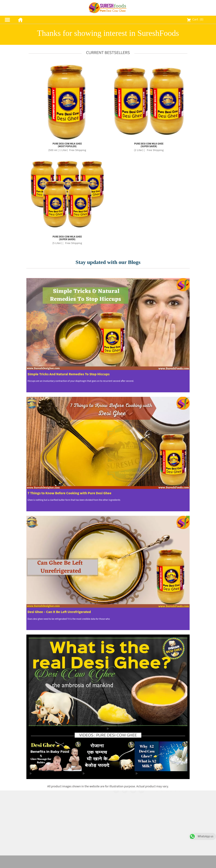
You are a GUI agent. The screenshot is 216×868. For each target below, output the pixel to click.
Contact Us (129, 829)
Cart (195, 19)
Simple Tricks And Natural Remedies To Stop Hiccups (69, 374)
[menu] (7, 20)
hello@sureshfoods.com (171, 835)
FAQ (129, 818)
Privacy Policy (87, 813)
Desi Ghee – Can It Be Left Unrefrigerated (59, 612)
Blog (129, 834)
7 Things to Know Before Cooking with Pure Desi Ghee (69, 493)
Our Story (129, 812)
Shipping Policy (87, 818)
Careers (129, 823)
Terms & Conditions (87, 807)
